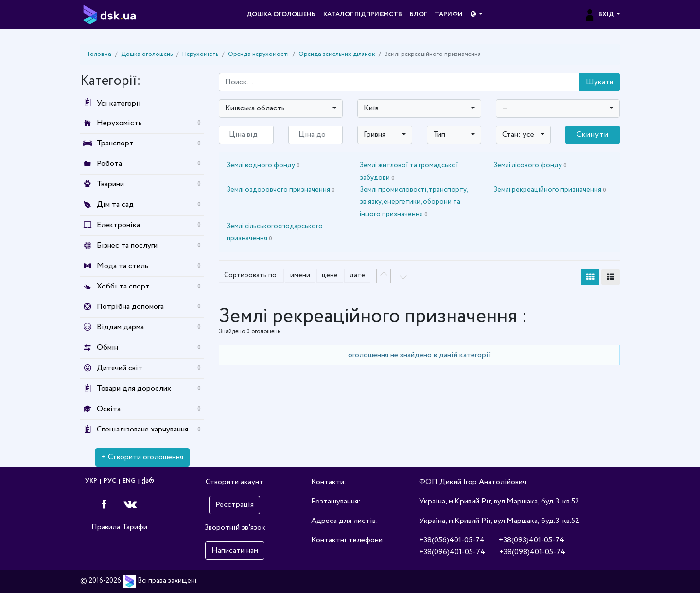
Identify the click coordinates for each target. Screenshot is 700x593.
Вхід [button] (600, 14)
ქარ (148, 481)
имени (300, 275)
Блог (418, 14)
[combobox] (281, 108)
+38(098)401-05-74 (532, 552)
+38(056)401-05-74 (452, 540)
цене (330, 275)
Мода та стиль (122, 266)
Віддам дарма (120, 327)
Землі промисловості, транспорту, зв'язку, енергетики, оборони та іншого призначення (413, 202)
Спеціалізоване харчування (142, 429)
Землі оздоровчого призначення (281, 190)
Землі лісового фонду (530, 165)
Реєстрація (235, 505)
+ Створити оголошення (142, 457)
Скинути (593, 135)
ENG (129, 481)
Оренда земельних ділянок (337, 54)
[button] (476, 15)
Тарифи (449, 14)
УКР (91, 481)
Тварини (110, 184)
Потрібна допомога (130, 307)
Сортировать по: (251, 275)
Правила (106, 527)
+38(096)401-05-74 (452, 552)
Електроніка (118, 225)
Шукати (600, 82)
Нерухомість (200, 54)
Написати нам (235, 550)
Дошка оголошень (281, 14)
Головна (100, 54)
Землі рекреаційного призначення (550, 190)
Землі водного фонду (263, 165)
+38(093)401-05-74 (532, 540)
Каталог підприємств (363, 14)
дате (357, 275)
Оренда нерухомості (258, 54)
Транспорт (115, 143)
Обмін (107, 348)
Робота (109, 164)
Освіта (109, 409)
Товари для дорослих (134, 388)
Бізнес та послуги (127, 245)
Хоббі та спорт (123, 286)
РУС (110, 481)
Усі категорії (111, 103)
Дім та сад (115, 205)
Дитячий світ (120, 368)
